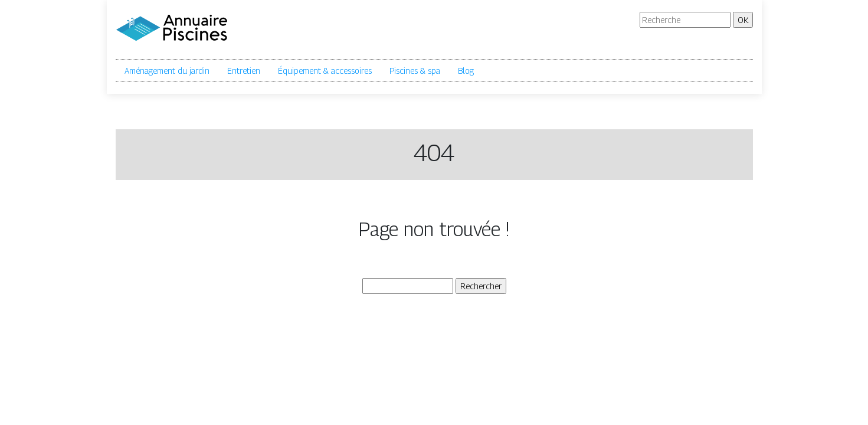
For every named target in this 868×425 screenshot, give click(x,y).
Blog (466, 71)
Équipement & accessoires (325, 71)
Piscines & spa (415, 71)
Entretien (244, 71)
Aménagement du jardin (167, 71)
